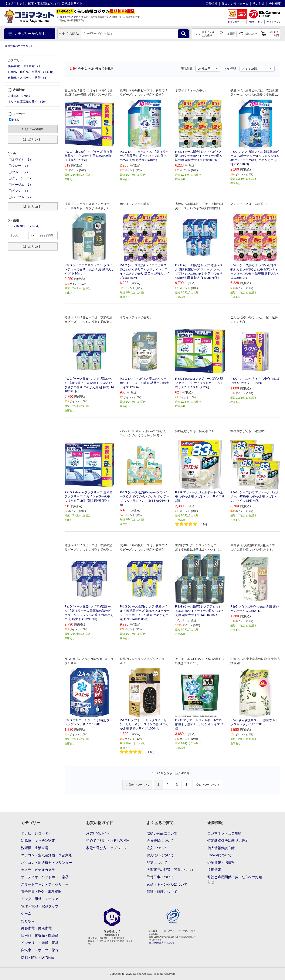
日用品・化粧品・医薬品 (40, 935)
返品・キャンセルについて (167, 884)
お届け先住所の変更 (68, 17)
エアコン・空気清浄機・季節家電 (47, 855)
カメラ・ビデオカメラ (38, 870)
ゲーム (26, 913)
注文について (157, 848)
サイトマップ (274, 22)
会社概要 (275, 4)
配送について (157, 863)
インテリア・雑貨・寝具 (40, 943)
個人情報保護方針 (221, 848)
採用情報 (214, 870)
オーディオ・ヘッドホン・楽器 (45, 877)
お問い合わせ (255, 22)
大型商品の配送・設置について (170, 870)
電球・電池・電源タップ (40, 906)
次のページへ (206, 785)
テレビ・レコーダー (36, 833)
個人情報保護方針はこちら (162, 943)
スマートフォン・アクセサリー (45, 884)
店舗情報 (211, 4)
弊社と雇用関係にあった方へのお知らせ (235, 879)
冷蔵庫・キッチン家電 (38, 841)
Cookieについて (220, 855)
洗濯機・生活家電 (35, 848)
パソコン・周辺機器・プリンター (47, 863)
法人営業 (259, 4)
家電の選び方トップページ (106, 848)
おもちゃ (28, 921)
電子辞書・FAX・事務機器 (41, 892)
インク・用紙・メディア (40, 899)
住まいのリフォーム (235, 4)
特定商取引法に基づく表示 (228, 841)
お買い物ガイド (236, 22)
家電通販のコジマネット (19, 46)
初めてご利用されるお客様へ (108, 841)
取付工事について (160, 877)
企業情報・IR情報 (221, 863)
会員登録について (160, 841)
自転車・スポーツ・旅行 (40, 950)
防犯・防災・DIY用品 (38, 957)
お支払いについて (160, 855)
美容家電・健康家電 (36, 928)
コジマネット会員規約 (224, 833)
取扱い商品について (162, 833)
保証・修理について (162, 892)
